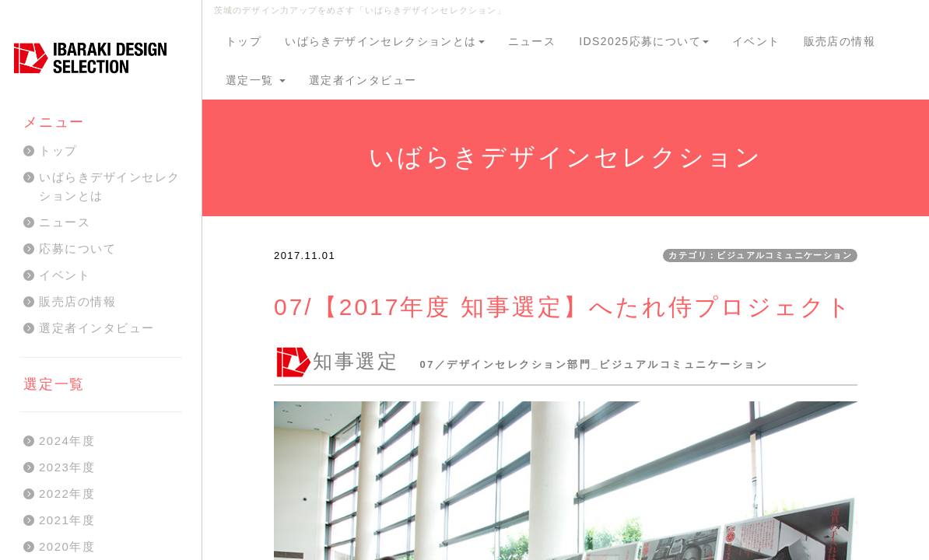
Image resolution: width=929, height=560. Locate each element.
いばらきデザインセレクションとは (384, 41)
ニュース (532, 41)
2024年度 (67, 441)
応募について (77, 248)
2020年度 (67, 546)
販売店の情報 (840, 41)
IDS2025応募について (644, 41)
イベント (756, 41)
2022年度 (67, 493)
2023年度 (67, 467)
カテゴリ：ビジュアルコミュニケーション (760, 255)
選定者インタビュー (363, 80)
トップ (244, 41)
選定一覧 (256, 80)
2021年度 (67, 520)
